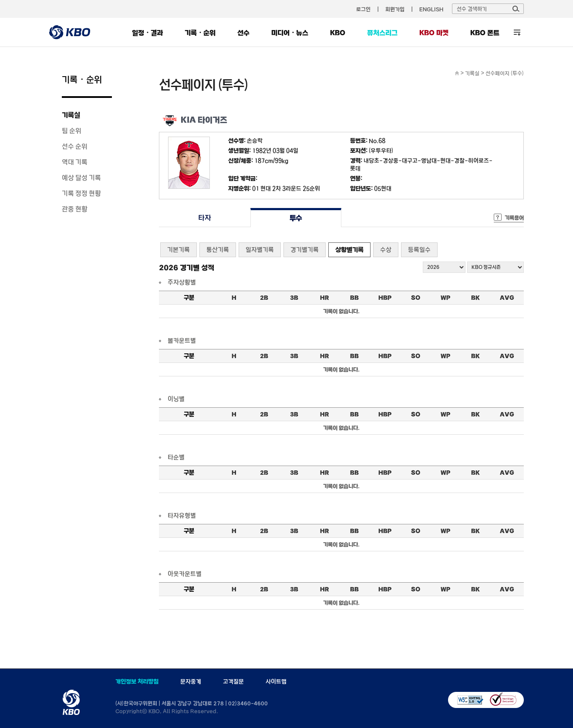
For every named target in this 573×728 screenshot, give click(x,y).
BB (354, 298)
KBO (338, 33)
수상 (386, 250)
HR (324, 298)
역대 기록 (75, 162)
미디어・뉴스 (290, 33)
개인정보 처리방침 (137, 681)
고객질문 (233, 681)
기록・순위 (200, 33)
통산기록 (218, 250)
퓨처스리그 (382, 33)
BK (475, 298)
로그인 (363, 9)
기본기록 (179, 250)
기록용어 (514, 218)
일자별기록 (260, 250)
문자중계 (191, 681)
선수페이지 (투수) (505, 73)
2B (264, 298)
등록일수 (419, 250)
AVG (507, 298)
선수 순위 (75, 146)
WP (445, 298)
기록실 (71, 115)
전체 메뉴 (517, 32)
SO (416, 298)
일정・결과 (147, 33)
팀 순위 (72, 131)
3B (294, 298)
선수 (243, 33)
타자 (204, 218)
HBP (385, 298)
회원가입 (395, 9)
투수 (296, 218)
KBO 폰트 (485, 33)
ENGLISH (431, 9)
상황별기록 (349, 250)
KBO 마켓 (434, 33)
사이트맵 (276, 681)
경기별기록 (305, 250)
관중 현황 (75, 209)
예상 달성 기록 (81, 178)
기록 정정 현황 (81, 193)
